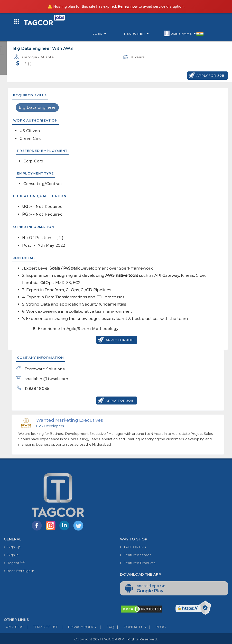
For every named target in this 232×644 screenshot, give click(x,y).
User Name (184, 34)
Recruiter (136, 34)
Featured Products (138, 563)
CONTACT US (130, 627)
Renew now (128, 6)
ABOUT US (14, 627)
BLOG (156, 627)
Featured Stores (136, 555)
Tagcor (15, 563)
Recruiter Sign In (19, 571)
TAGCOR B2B (133, 547)
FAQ (105, 627)
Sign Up (12, 547)
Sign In (11, 555)
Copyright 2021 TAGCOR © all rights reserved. (116, 639)
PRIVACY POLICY (77, 627)
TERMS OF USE (41, 627)
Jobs (99, 34)
